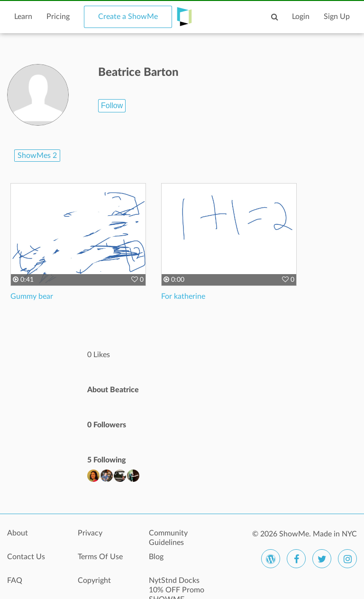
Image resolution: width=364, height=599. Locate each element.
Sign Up (337, 17)
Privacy (90, 533)
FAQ (15, 581)
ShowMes (37, 156)
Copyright (94, 581)
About (18, 533)
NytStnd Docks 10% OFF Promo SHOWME (177, 586)
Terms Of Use (100, 557)
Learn (23, 17)
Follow (112, 106)
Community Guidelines (168, 538)
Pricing (58, 17)
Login (301, 17)
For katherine (183, 296)
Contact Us (26, 557)
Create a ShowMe (128, 17)
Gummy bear (32, 296)
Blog (156, 557)
